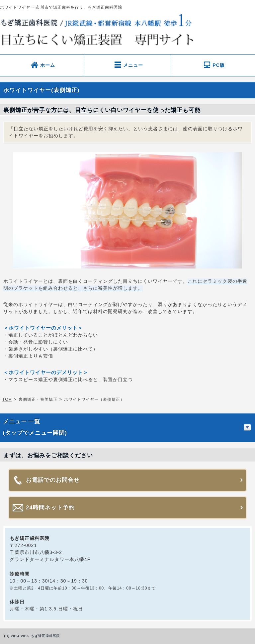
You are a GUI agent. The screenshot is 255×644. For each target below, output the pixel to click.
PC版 (218, 58)
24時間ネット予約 (50, 501)
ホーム (48, 58)
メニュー (133, 58)
